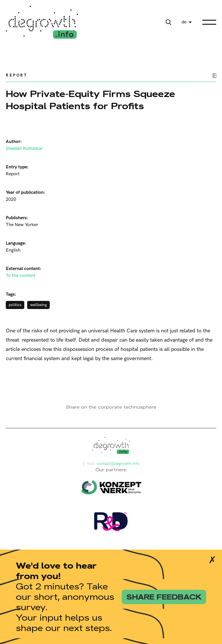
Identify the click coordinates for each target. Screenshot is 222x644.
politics (15, 305)
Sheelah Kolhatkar (24, 149)
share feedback (164, 597)
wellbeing (38, 305)
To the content (21, 276)
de (184, 22)
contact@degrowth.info (118, 464)
